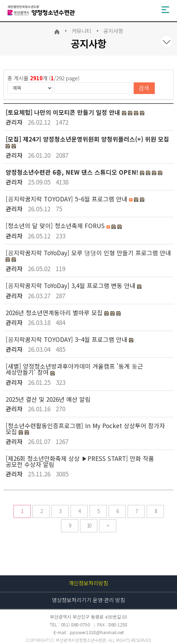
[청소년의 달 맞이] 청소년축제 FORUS (56, 226)
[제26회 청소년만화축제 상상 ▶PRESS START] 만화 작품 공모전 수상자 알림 (80, 461)
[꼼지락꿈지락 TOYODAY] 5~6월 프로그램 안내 (67, 199)
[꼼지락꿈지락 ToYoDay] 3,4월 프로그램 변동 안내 (71, 285)
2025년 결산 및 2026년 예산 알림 (48, 399)
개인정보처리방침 (88, 583)
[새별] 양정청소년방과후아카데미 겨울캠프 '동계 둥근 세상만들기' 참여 (74, 369)
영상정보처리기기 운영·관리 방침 (88, 600)
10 (89, 525)
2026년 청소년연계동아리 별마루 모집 (55, 312)
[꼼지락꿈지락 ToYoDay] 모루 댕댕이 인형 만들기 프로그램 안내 (88, 253)
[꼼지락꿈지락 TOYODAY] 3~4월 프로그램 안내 (67, 339)
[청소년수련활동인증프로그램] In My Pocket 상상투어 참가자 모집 (85, 429)
